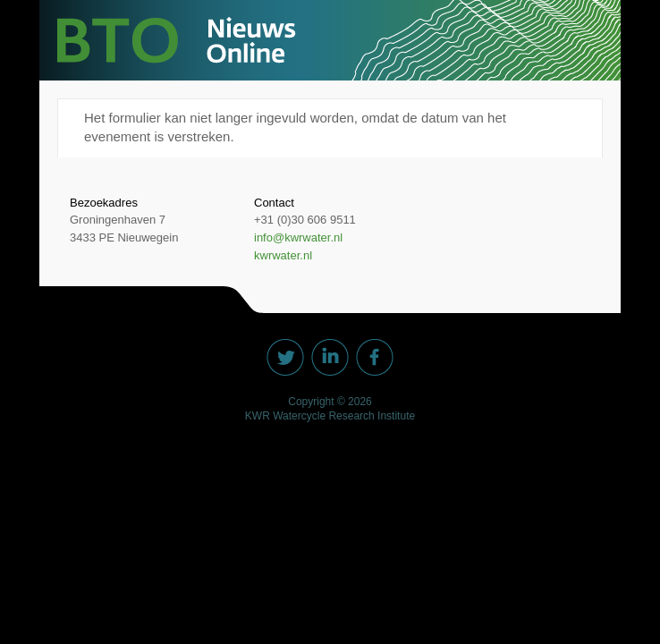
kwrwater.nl (283, 255)
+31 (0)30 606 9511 (305, 220)
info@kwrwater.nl (298, 237)
